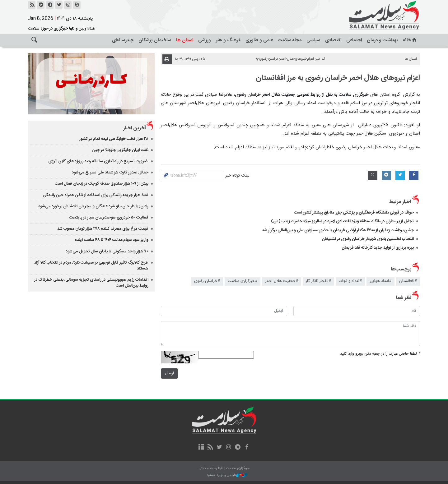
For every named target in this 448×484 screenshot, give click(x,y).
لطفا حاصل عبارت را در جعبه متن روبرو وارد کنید (380, 354)
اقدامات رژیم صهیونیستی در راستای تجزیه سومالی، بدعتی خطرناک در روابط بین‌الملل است (91, 283)
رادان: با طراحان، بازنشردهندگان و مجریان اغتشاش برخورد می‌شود (93, 206)
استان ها (185, 40)
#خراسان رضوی (207, 281)
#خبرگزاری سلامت (243, 281)
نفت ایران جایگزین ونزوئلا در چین (120, 150)
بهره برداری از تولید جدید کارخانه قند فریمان (378, 248)
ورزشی (205, 40)
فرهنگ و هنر (228, 40)
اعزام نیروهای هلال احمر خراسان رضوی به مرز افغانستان (338, 78)
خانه (410, 40)
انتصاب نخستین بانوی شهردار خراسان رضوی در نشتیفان (368, 239)
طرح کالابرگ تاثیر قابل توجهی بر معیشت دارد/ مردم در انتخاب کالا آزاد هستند (91, 266)
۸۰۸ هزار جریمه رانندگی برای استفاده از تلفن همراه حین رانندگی (96, 195)
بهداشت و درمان (382, 40)
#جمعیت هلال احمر (282, 281)
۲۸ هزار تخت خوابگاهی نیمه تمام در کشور (114, 139)
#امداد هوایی (380, 281)
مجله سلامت (290, 40)
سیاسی (313, 40)
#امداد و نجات (350, 281)
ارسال (169, 373)
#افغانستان (408, 281)
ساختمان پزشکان (155, 40)
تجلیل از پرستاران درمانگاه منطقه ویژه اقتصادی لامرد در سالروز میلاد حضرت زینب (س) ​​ (342, 221)
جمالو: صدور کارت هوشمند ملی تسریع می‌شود (110, 173)
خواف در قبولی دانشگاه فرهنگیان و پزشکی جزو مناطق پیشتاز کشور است (354, 213)
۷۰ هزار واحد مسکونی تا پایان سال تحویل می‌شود (107, 251)
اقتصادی (333, 40)
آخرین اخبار (135, 128)
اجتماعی (354, 40)
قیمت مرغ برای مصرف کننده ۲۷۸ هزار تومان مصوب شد (103, 229)
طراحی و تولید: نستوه (227, 475)
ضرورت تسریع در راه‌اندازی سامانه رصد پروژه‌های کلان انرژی (98, 161)
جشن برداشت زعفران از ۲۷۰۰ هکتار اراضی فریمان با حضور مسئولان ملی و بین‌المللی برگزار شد (338, 230)
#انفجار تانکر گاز (318, 281)
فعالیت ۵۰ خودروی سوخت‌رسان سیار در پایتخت (109, 218)
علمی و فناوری (259, 40)
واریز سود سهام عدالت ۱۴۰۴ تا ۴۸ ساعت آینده (112, 240)
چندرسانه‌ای (123, 40)
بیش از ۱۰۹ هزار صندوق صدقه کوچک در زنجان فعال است (102, 184)
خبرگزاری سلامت (370, 16)
